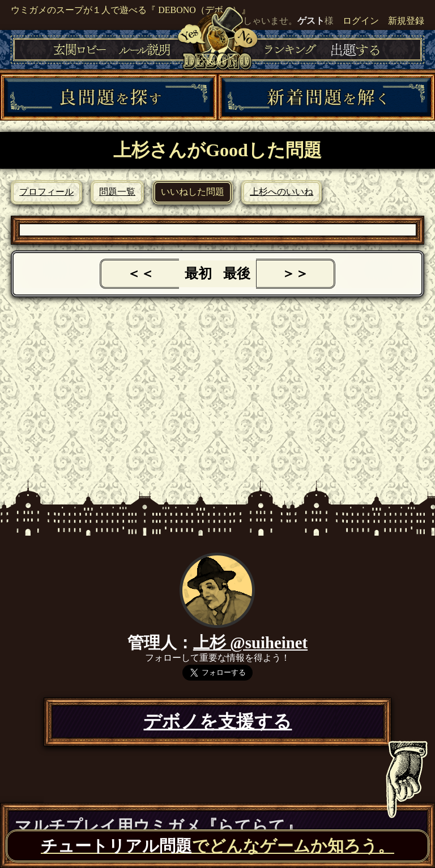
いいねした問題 (193, 192)
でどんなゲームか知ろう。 (217, 846)
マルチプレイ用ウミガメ (158, 826)
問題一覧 (117, 192)
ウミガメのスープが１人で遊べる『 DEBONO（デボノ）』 (131, 10)
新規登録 (406, 21)
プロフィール (46, 192)
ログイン (361, 21)
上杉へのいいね (282, 192)
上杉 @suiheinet (250, 643)
